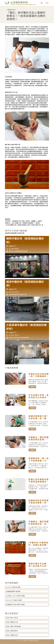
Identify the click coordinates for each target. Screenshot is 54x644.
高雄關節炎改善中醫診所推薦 (15, 604)
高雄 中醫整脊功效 (12, 635)
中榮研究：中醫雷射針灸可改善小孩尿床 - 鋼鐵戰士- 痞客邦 (23, 221)
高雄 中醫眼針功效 (12, 622)
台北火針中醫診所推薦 (13, 587)
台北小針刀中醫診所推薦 (14, 600)
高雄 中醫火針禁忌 (12, 618)
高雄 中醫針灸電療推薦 (13, 626)
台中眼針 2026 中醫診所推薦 (15, 596)
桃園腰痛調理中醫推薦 (13, 591)
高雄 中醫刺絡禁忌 (12, 631)
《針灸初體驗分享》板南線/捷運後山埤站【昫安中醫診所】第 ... (25, 225)
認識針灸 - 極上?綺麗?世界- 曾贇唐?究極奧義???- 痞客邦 (22, 223)
